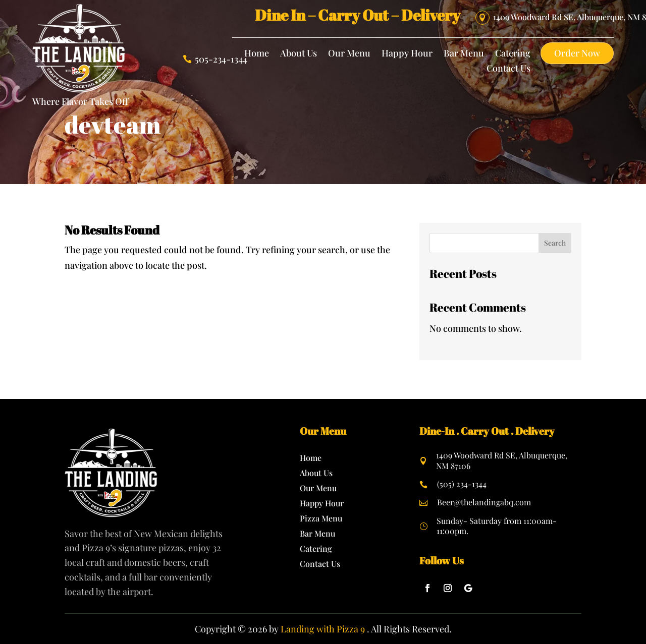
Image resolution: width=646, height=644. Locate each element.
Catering (513, 54)
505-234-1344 (221, 59)
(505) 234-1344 (462, 484)
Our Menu (349, 54)
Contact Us (508, 69)
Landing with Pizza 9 (323, 629)
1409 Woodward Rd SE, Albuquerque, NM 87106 (502, 460)
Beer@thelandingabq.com (484, 502)
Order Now (577, 53)
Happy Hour (407, 54)
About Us (299, 54)
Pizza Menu (321, 519)
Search (555, 243)
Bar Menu (464, 54)
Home (257, 54)
